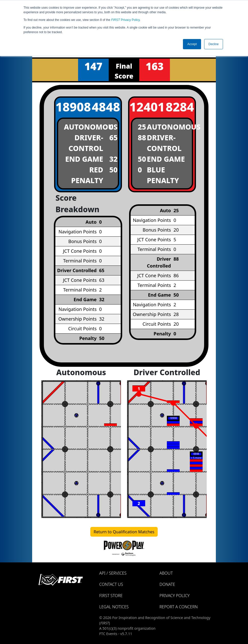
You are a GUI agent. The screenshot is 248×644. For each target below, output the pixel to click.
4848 (106, 107)
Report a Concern (179, 607)
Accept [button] (192, 44)
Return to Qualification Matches (124, 532)
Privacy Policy (126, 20)
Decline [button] (214, 44)
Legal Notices (114, 607)
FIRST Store (111, 596)
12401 (144, 107)
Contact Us (111, 584)
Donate (167, 584)
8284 (180, 107)
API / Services (113, 573)
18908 (70, 107)
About (166, 573)
